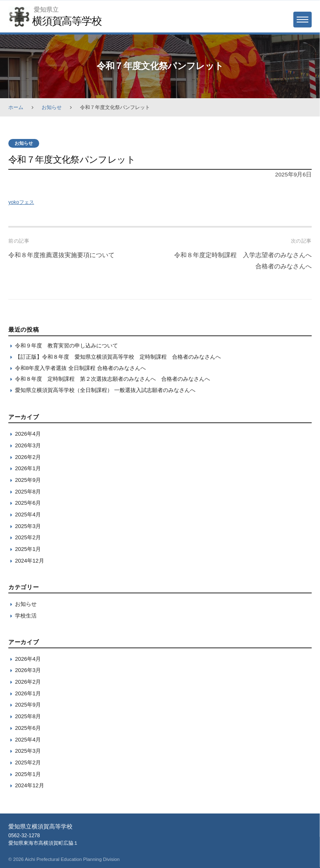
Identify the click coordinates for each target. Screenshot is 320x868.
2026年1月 (28, 468)
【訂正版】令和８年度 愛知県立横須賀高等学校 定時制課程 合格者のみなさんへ (118, 357)
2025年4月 (28, 515)
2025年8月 (28, 492)
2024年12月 (30, 561)
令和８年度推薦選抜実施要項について (61, 255)
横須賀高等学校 (67, 21)
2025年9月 (28, 480)
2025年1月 (28, 549)
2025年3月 (28, 526)
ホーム (16, 107)
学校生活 (26, 616)
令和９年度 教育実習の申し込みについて (66, 346)
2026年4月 (28, 434)
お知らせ (52, 107)
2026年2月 (28, 457)
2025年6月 (28, 503)
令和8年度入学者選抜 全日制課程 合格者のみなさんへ (80, 368)
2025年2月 (28, 537)
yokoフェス (21, 202)
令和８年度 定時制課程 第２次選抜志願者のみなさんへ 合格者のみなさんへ (112, 379)
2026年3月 (28, 445)
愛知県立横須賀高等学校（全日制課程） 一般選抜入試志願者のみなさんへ (105, 390)
